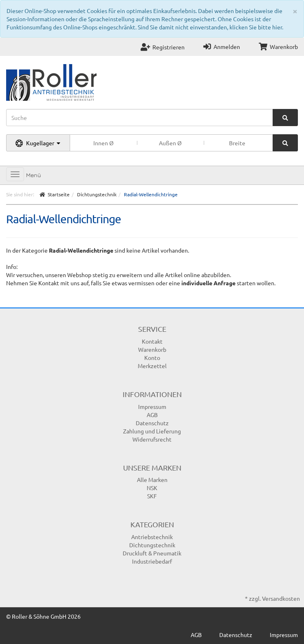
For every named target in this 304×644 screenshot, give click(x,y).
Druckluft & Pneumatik (152, 553)
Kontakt (152, 341)
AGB (152, 415)
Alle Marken (152, 480)
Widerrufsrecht (152, 439)
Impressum (152, 406)
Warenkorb (278, 47)
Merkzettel (152, 366)
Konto (152, 358)
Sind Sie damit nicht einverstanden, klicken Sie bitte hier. (210, 27)
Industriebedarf (152, 561)
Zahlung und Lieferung (152, 431)
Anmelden (222, 47)
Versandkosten (281, 598)
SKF (152, 496)
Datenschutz (152, 423)
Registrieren (163, 47)
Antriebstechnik (152, 537)
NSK (152, 488)
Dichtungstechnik (152, 545)
